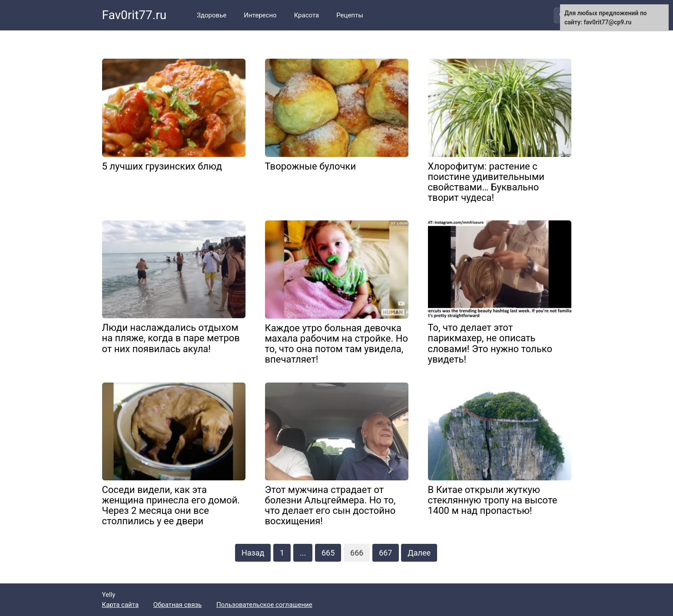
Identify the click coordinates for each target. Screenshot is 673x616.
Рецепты (350, 15)
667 (385, 553)
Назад (253, 553)
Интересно (260, 15)
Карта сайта (121, 605)
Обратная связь (177, 605)
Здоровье (212, 15)
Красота (307, 15)
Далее (419, 553)
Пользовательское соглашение (264, 605)
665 (328, 553)
